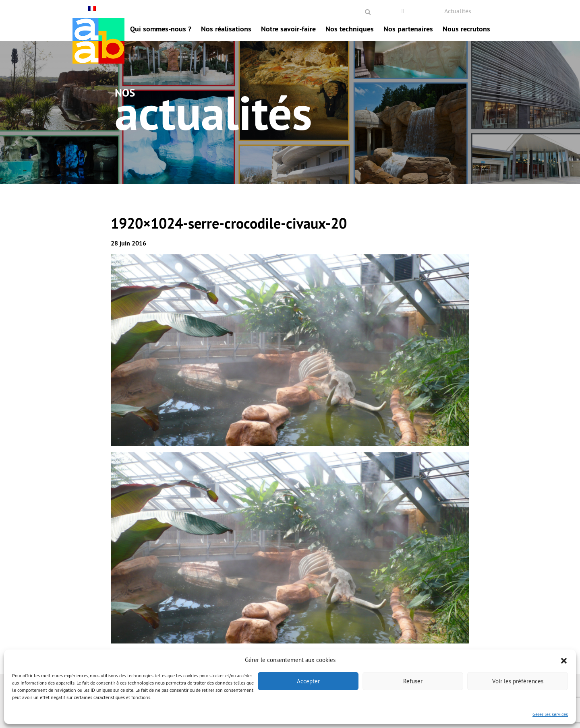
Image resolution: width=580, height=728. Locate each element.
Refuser (413, 681)
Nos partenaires (408, 29)
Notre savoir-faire (288, 29)
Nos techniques (350, 29)
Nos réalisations (226, 29)
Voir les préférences (518, 681)
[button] (564, 660)
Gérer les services (550, 714)
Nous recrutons (466, 29)
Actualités (458, 11)
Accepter (308, 681)
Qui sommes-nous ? (161, 29)
